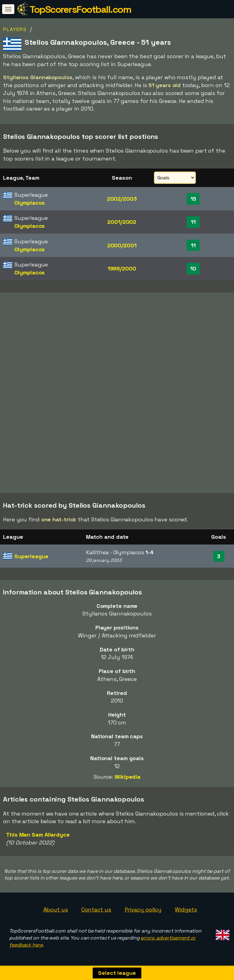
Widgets (186, 909)
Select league (117, 973)
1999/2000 (122, 268)
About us (56, 909)
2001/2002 (122, 222)
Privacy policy (143, 909)
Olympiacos (30, 203)
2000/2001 (122, 245)
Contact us (96, 909)
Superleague (31, 556)
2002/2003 (122, 199)
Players (15, 29)
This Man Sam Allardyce (38, 835)
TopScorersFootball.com (80, 9)
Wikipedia (128, 777)
